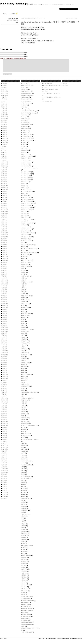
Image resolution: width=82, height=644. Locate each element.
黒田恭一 (24, 579)
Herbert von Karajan (27, 608)
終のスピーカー (26, 375)
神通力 (24, 365)
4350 (23, 473)
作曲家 (24, 581)
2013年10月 (5, 378)
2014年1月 (5, 373)
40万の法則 (25, 89)
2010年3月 (5, 463)
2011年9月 (5, 428)
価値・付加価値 (26, 266)
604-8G (24, 430)
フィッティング (26, 227)
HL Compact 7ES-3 (27, 465)
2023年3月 (5, 156)
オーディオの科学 (27, 172)
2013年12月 (5, 375)
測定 (23, 351)
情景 (23, 310)
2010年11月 (5, 447)
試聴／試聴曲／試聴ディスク (29, 392)
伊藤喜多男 (25, 561)
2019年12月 (5, 233)
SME (23, 528)
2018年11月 (5, 258)
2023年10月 (5, 142)
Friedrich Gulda (26, 605)
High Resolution (26, 103)
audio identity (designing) (13, 4)
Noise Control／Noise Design (29, 111)
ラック (24, 247)
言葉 (23, 388)
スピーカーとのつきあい (28, 203)
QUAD (24, 516)
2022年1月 (5, 184)
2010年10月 (5, 449)
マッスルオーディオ (27, 237)
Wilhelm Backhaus (27, 622)
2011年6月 (5, 433)
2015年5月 (5, 341)
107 (23, 487)
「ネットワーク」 (27, 138)
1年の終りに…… (26, 85)
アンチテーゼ (25, 158)
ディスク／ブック (27, 209)
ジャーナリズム (26, 197)
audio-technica (26, 433)
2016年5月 (5, 317)
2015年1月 (5, 349)
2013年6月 (5, 386)
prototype (24, 117)
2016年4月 (5, 319)
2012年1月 (5, 420)
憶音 (23, 312)
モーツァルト (25, 589)
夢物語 (24, 298)
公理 (23, 268)
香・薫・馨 (25, 422)
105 (23, 485)
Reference (25, 123)
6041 (23, 432)
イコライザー (25, 160)
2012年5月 (5, 412)
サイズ (24, 194)
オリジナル (25, 164)
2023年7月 (5, 148)
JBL (23, 467)
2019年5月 (5, 247)
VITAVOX (24, 548)
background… (26, 97)
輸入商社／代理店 (27, 398)
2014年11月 (5, 353)
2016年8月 (5, 312)
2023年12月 (5, 138)
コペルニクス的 (26, 190)
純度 (23, 369)
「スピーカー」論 (27, 137)
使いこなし (25, 262)
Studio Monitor (26, 479)
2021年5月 (5, 199)
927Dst (24, 455)
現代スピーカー (26, 355)
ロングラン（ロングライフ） (29, 253)
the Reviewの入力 (26, 125)
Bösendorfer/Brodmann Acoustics (30, 439)
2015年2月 (5, 347)
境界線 (24, 294)
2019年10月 (5, 237)
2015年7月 (5, 337)
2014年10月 (5, 355)
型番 (23, 290)
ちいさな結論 (25, 150)
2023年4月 (5, 154)
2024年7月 (5, 125)
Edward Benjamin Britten (28, 601)
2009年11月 (5, 471)
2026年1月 (5, 89)
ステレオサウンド (27, 199)
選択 (23, 402)
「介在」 (24, 142)
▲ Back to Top (3, 638)
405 (23, 518)
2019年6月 (5, 245)
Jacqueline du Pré (27, 610)
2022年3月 (5, 180)
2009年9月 (5, 475)
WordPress (65, 85)
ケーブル (24, 188)
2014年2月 (5, 370)
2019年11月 (5, 235)
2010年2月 (5, 465)
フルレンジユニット (27, 229)
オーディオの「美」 (27, 166)
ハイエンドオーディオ (28, 219)
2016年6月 (5, 315)
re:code (24, 121)
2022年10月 (5, 166)
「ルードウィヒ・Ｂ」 (28, 140)
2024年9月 (5, 121)
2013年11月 (5, 376)
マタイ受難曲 (25, 235)
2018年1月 (5, 278)
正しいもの (25, 349)
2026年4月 (5, 83)
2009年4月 (5, 485)
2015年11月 (5, 329)
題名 (23, 626)
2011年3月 (5, 439)
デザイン (24, 211)
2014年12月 (5, 351)
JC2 (23, 500)
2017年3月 (5, 298)
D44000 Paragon (26, 477)
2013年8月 (5, 382)
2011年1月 (5, 443)
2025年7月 (5, 101)
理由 (23, 357)
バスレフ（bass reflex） (28, 223)
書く (23, 335)
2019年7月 (5, 243)
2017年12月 (5, 280)
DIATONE (25, 449)
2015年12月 (5, 327)
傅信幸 (24, 563)
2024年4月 (5, 131)
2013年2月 (5, 394)
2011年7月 (5, 432)
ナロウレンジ (25, 217)
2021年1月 (5, 207)
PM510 (24, 526)
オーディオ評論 (26, 180)
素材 (23, 373)
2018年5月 (5, 270)
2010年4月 (5, 461)
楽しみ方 (24, 343)
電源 (23, 406)
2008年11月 (5, 494)
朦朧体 (24, 337)
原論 (23, 280)
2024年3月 (5, 133)
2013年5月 (5, 388)
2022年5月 (5, 176)
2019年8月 (5, 241)
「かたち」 (25, 133)
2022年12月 (5, 162)
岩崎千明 (24, 569)
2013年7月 (5, 384)
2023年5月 (5, 152)
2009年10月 (5, 473)
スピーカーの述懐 (27, 205)
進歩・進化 (25, 400)
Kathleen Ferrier (26, 614)
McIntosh (24, 506)
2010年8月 (5, 453)
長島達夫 (24, 577)
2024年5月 (5, 129)
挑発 (23, 321)
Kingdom (24, 538)
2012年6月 (5, 410)
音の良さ (24, 414)
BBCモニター (25, 435)
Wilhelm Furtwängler (27, 624)
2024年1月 (5, 137)
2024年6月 (5, 127)
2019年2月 (5, 253)
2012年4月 (5, 414)
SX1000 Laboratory (27, 546)
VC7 (23, 443)
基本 (23, 292)
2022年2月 (5, 182)
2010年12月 (5, 445)
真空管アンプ (25, 363)
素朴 (23, 370)
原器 (23, 278)
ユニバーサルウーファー (28, 245)
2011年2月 (5, 441)
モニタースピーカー (27, 241)
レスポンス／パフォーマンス (29, 249)
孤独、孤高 (25, 300)
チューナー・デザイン (28, 207)
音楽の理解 (25, 418)
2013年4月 (5, 390)
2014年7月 (5, 361)
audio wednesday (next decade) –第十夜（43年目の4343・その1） (50, 23)
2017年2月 (5, 300)
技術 (23, 319)
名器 (23, 284)
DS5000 (24, 451)
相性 (23, 361)
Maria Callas (25, 618)
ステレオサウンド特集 (28, 201)
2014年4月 (5, 367)
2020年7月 (5, 219)
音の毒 (24, 412)
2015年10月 (5, 331)
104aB (24, 483)
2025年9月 (5, 97)
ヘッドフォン (25, 231)
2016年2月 (5, 323)
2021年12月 (5, 186)
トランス (24, 213)
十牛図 (24, 274)
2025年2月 (5, 111)
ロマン (24, 251)
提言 (23, 323)
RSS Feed (14, 13)
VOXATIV (24, 551)
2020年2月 (5, 229)
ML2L (24, 504)
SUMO (24, 530)
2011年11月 (5, 424)
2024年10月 (5, 119)
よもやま (24, 152)
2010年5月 (5, 459)
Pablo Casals (25, 620)
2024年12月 (5, 115)
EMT (23, 453)
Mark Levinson (26, 498)
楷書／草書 (25, 341)
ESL (23, 522)
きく (23, 148)
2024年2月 (5, 135)
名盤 (23, 286)
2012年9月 (5, 404)
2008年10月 (5, 496)
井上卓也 (24, 559)
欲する (24, 345)
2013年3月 (5, 392)
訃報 (23, 390)
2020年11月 (5, 211)
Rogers (24, 524)
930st (23, 457)
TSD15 (24, 459)
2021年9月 (5, 192)
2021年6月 (5, 197)
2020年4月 (5, 225)
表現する (24, 384)
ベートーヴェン (26, 585)
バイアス (24, 221)
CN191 (24, 549)
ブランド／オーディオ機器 (29, 426)
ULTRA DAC (25, 514)
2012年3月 (5, 416)
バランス (24, 225)
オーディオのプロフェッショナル (30, 168)
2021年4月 (5, 201)
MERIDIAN (25, 510)
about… (5, 14)
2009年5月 (5, 483)
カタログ (24, 186)
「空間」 (24, 146)
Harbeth (24, 463)
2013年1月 (5, 396)
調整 (23, 394)
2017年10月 (5, 284)
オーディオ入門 (26, 176)
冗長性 (24, 272)
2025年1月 (5, 113)
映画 (23, 333)
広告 (23, 306)
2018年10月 (5, 260)
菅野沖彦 (24, 575)
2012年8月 (5, 406)
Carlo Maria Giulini (27, 597)
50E (23, 520)
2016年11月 (5, 306)
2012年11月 (5, 400)
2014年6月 (5, 363)
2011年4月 (5, 437)
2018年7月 (5, 266)
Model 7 (24, 496)
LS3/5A (24, 437)
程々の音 (24, 367)
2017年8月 (5, 288)
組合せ (24, 376)
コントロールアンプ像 (28, 192)
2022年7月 (5, 172)
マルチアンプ (25, 239)
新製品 (24, 327)
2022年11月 (5, 164)
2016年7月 (5, 313)
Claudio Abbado (26, 599)
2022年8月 (5, 170)
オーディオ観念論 (27, 178)
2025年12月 (5, 91)
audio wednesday (14, 21)
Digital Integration (26, 99)
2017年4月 (5, 296)
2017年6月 (5, 292)
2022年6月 (5, 174)
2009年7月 (5, 479)
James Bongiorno (26, 555)
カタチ (24, 184)
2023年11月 (5, 140)
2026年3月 (5, 85)
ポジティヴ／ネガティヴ (28, 233)
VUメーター (25, 127)
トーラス (24, 215)
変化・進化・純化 (27, 296)
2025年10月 (5, 95)
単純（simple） (26, 276)
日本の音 (24, 331)
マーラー (24, 587)
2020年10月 (5, 213)
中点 (23, 258)
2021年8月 (5, 194)
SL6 (23, 447)
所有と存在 (25, 315)
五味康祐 (24, 557)
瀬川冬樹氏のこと (27, 632)
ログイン (65, 83)
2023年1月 (5, 160)
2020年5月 (5, 223)
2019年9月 (5, 239)
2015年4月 (5, 343)
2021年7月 (5, 196)
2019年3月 (5, 251)
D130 (23, 475)
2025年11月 (5, 93)
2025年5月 (5, 105)
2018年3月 (5, 274)
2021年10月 (5, 190)
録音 (23, 404)
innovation (25, 105)
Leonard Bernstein (27, 616)
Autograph (25, 534)
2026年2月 (5, 87)
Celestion (24, 445)
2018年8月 (5, 264)
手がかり (24, 317)
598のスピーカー (26, 91)
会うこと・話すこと (27, 260)
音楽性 (24, 420)
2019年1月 (5, 254)
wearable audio (26, 129)
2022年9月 (5, 168)
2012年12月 (5, 398)
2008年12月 (5, 492)
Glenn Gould (25, 607)
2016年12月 (5, 304)
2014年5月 (5, 365)
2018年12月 (5, 256)
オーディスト (25, 182)
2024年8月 (5, 123)
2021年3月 (5, 203)
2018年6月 (5, 268)
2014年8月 (5, 359)
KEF (23, 481)
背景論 (24, 380)
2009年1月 (5, 491)
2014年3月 (5, 369)
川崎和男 (24, 571)
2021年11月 (5, 188)
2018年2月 (5, 276)
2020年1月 (5, 231)
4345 (23, 471)
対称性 (24, 302)
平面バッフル (25, 304)
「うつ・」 (25, 131)
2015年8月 (5, 335)
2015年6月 (5, 339)
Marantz (24, 494)
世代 (23, 256)
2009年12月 (5, 469)
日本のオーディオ (27, 329)
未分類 (24, 593)
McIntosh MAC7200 (47, 83)
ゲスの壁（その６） (47, 101)
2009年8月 (5, 477)
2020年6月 (5, 221)
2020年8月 (5, 217)
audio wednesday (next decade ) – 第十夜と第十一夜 (34, 18)
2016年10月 (5, 308)
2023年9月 (5, 144)
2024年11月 (5, 117)
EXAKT (24, 492)
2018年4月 (5, 272)
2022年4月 (5, 178)
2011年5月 (5, 435)
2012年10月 (5, 402)
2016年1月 (5, 325)
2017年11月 (5, 282)
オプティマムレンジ (27, 162)
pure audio (25, 119)
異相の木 (24, 359)
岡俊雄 (24, 567)
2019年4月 (5, 249)
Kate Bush (25, 612)
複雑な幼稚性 (25, 386)
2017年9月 (5, 286)
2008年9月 (5, 498)
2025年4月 (5, 107)
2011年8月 (5, 430)
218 (23, 512)
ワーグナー (25, 591)
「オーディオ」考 (27, 135)
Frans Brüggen (26, 603)
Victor (24, 544)
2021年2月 (5, 205)
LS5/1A (24, 489)
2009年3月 (5, 487)
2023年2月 (5, 158)
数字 (23, 325)
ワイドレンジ (25, 254)
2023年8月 (5, 146)
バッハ (24, 583)
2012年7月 (5, 408)
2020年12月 (5, 209)
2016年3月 (5, 321)
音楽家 (24, 595)
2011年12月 (5, 422)
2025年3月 (5, 109)
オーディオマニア (27, 174)
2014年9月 (5, 357)
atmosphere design (27, 93)
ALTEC (24, 428)
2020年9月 (5, 215)
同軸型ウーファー (27, 282)
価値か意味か (25, 264)
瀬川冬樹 (24, 573)
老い (23, 378)
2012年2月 (5, 418)
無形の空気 (25, 353)
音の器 (24, 410)
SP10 (23, 542)
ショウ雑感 (25, 196)
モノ (23, 243)
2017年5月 (5, 294)
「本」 (24, 144)
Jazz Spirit (25, 109)
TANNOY (24, 532)
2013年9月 (5, 380)
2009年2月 (5, 489)
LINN (23, 491)
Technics (24, 540)
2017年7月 (5, 290)
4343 (23, 469)
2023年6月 (5, 150)
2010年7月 (5, 455)
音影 (23, 416)
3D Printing (25, 87)
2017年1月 (5, 302)
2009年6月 (5, 481)
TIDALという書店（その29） (72, 18)
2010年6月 (5, 457)
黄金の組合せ (25, 424)
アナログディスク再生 (28, 156)
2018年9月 (5, 262)
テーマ (24, 83)
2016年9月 (5, 310)
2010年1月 (5, 467)
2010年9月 (5, 451)
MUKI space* (79, 638)
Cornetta (24, 536)
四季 (23, 288)
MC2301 (24, 508)
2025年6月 (5, 103)
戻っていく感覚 (26, 313)
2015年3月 (5, 345)
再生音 (24, 270)
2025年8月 (5, 99)
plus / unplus (25, 115)
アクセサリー (25, 154)
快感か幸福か (25, 308)
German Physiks (26, 461)
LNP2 (24, 502)
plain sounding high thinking (29, 113)
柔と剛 (24, 339)
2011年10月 (5, 426)
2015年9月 (5, 333)
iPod (23, 107)
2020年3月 (5, 227)
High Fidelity (25, 101)
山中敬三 (24, 565)
